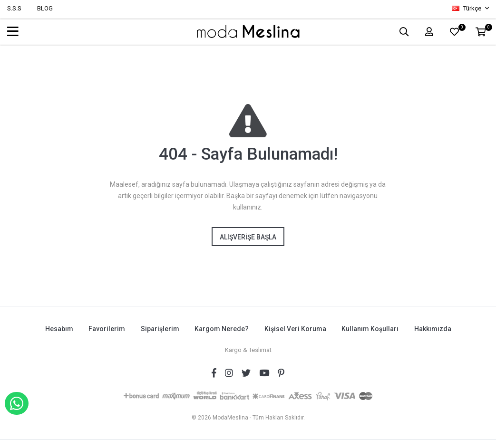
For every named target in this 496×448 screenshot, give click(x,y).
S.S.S (14, 8)
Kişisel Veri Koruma (295, 329)
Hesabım (58, 329)
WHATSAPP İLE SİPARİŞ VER (17, 403)
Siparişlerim (160, 329)
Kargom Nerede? (222, 329)
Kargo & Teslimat (248, 349)
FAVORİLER (460, 29)
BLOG (45, 8)
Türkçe (467, 8)
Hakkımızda (433, 329)
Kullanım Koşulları (370, 329)
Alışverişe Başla (248, 237)
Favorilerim (106, 329)
